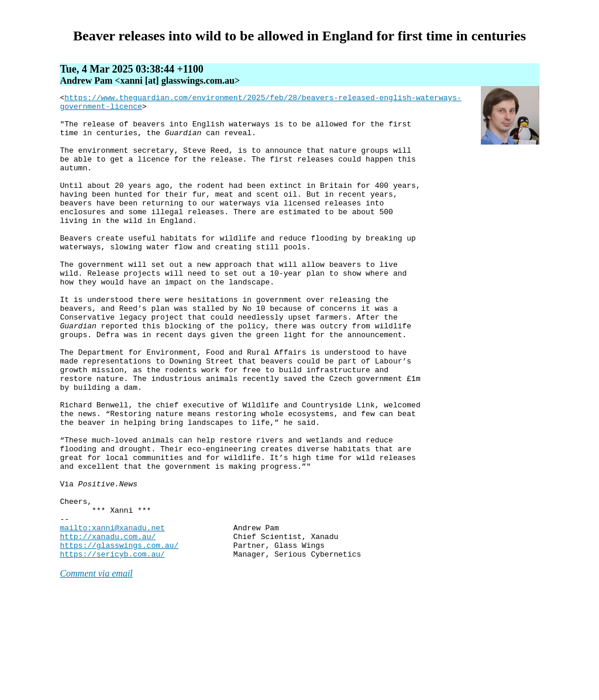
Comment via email (96, 666)
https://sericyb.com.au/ (112, 647)
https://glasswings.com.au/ (119, 636)
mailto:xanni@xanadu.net (112, 615)
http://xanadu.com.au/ (108, 626)
